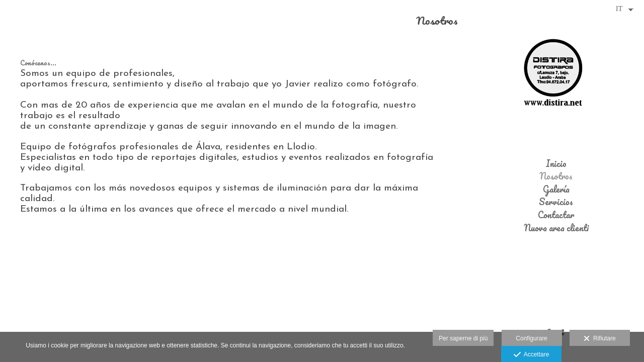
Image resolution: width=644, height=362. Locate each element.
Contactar (556, 215)
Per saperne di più (463, 338)
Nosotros (556, 176)
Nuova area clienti (556, 228)
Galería (556, 190)
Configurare (532, 338)
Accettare (532, 355)
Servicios (556, 202)
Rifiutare (599, 339)
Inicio (556, 164)
